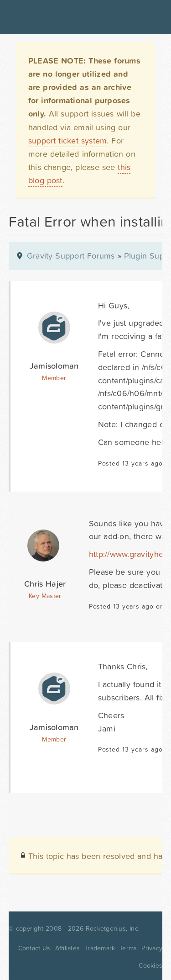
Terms (128, 948)
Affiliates (68, 948)
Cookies (150, 965)
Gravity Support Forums (71, 256)
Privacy (152, 948)
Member (54, 378)
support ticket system (68, 140)
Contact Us (34, 948)
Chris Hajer (45, 584)
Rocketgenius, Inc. (113, 928)
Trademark (100, 948)
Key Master (45, 596)
